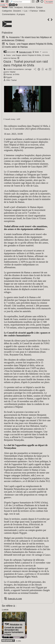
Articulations (29, 7)
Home (5, 7)
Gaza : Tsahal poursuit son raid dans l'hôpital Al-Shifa (26, 63)
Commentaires (9, 14)
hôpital (13, 72)
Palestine (7, 33)
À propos (21, 14)
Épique (39, 7)
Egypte (9, 77)
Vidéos (42, 11)
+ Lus (25, 11)
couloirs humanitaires (15, 69)
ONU (8, 80)
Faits (11, 7)
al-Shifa (16, 74)
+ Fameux (33, 11)
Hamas (9, 74)
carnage (28, 69)
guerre (6, 72)
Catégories (7, 11)
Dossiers (17, 11)
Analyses (19, 7)
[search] (20, 2)
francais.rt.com (25, 52)
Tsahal (14, 80)
